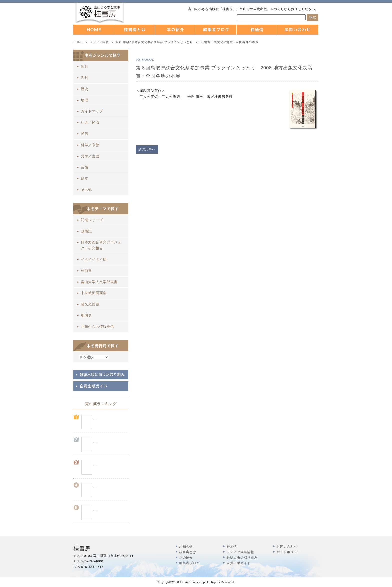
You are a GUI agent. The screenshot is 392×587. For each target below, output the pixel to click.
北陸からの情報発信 (97, 327)
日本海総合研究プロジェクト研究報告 (101, 245)
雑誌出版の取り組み (242, 558)
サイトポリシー (289, 552)
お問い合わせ (287, 547)
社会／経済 (90, 122)
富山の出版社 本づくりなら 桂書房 (100, 13)
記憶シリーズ (92, 220)
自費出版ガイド (239, 563)
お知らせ (186, 547)
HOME (78, 42)
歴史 (85, 89)
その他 (86, 190)
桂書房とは (188, 552)
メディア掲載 (99, 42)
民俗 (85, 134)
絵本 (85, 178)
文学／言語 (90, 156)
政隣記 (86, 231)
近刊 (85, 78)
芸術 (85, 167)
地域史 (86, 315)
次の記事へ (147, 149)
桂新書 (86, 271)
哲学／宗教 (90, 145)
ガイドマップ (92, 111)
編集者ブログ (189, 563)
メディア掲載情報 (240, 552)
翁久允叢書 (90, 304)
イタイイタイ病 (94, 259)
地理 (85, 100)
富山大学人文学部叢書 (99, 282)
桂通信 (232, 547)
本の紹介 (186, 558)
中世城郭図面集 (94, 293)
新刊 (85, 66)
